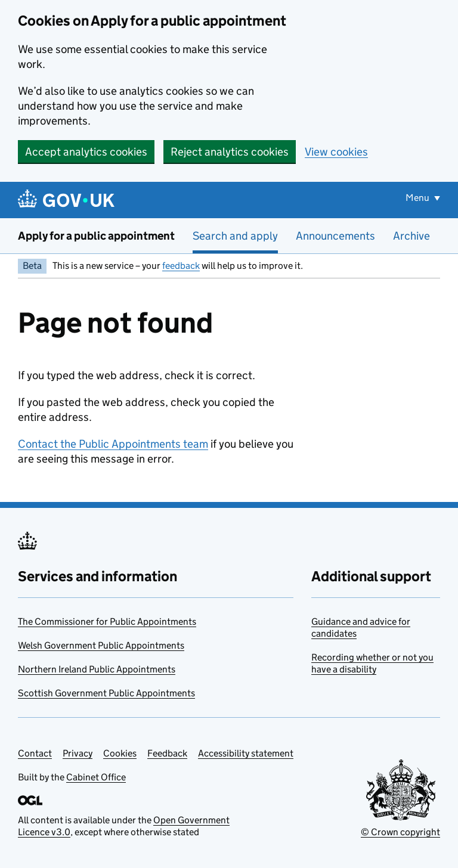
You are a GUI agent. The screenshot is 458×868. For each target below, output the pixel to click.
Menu (418, 198)
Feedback (167, 753)
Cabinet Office (96, 777)
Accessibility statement (246, 753)
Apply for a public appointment (96, 236)
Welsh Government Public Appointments (101, 645)
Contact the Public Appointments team (113, 444)
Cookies (120, 753)
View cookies (336, 152)
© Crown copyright (400, 832)
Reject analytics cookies (230, 152)
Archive (411, 236)
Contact (35, 753)
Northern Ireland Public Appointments (97, 669)
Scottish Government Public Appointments (106, 693)
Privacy (78, 753)
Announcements (335, 236)
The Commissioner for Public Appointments (107, 621)
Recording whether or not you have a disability (372, 663)
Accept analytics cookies (86, 152)
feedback (181, 266)
